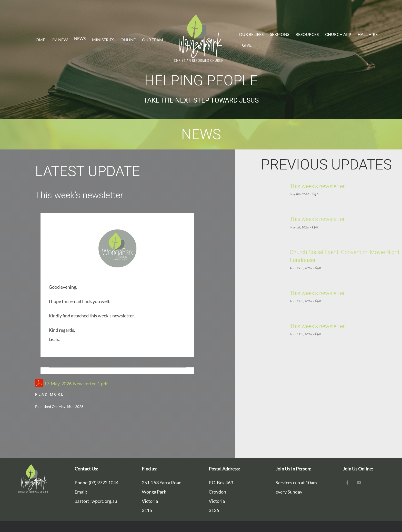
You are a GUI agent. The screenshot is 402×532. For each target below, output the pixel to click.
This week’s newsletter (320, 186)
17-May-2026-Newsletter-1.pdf (71, 384)
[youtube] (359, 483)
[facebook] (347, 483)
